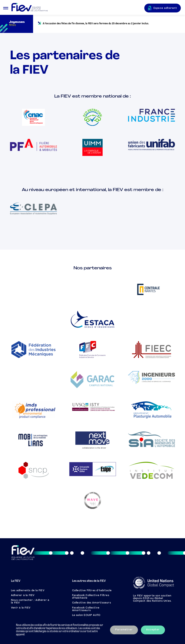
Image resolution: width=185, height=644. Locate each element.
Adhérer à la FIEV (23, 595)
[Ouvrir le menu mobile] (6, 8)
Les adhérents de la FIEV (28, 591)
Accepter (153, 630)
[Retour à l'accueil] (78, 8)
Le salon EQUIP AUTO (86, 615)
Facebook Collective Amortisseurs (86, 609)
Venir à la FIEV (21, 608)
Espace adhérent (165, 8)
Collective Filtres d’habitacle (92, 591)
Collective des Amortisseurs (92, 603)
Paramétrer (124, 630)
